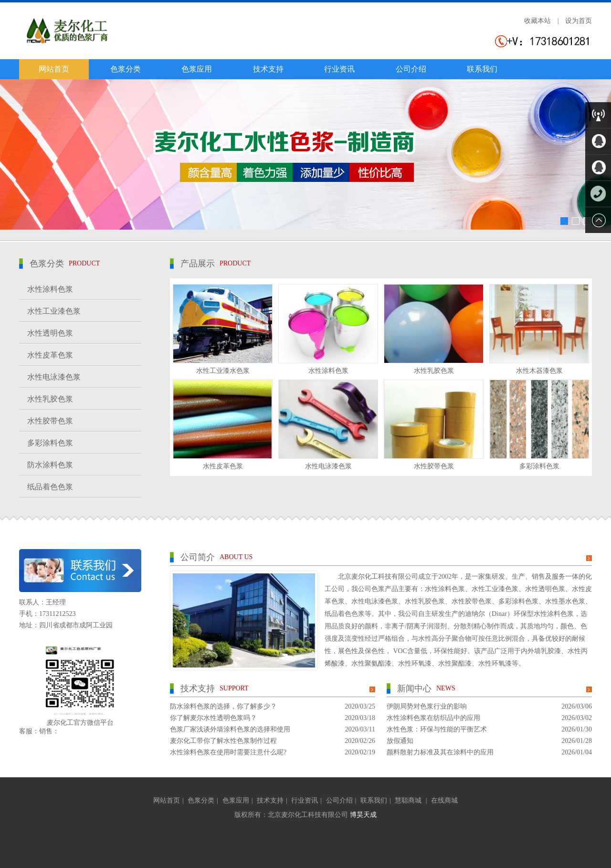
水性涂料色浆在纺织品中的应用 (433, 718)
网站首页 (54, 69)
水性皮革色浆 (223, 466)
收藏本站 (537, 21)
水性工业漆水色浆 (223, 371)
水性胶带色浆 (434, 466)
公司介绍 (411, 69)
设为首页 (579, 21)
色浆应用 (197, 69)
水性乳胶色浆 (434, 371)
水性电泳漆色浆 (328, 466)
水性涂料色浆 (328, 371)
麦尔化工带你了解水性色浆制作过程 (223, 741)
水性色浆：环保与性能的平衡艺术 (437, 729)
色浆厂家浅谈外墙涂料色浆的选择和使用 (230, 729)
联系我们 (482, 69)
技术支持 (268, 69)
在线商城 (444, 800)
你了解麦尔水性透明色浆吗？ (213, 718)
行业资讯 (339, 69)
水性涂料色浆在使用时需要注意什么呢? (228, 752)
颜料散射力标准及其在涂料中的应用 (440, 752)
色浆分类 (126, 69)
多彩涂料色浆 (539, 466)
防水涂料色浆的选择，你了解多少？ (223, 706)
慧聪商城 (409, 800)
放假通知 (400, 741)
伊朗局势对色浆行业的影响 (427, 706)
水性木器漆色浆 (539, 371)
